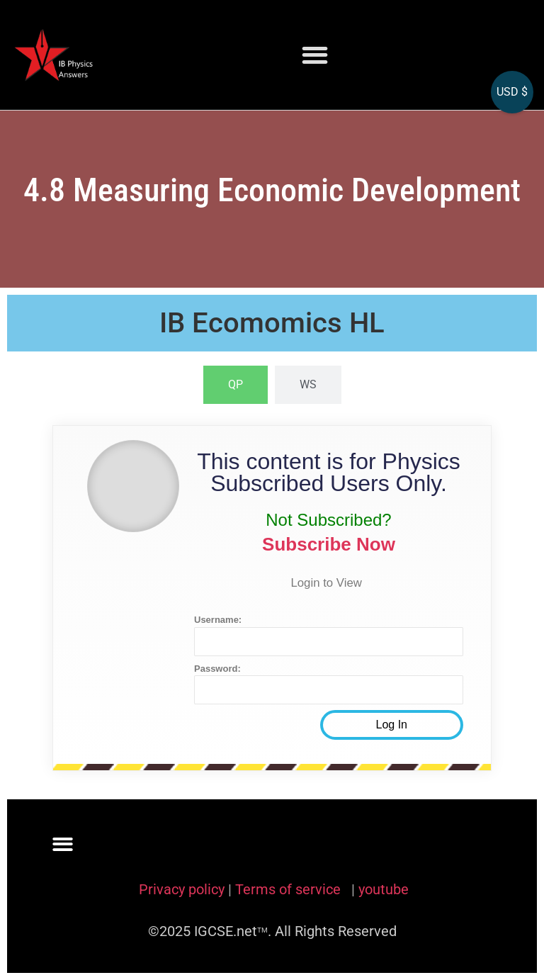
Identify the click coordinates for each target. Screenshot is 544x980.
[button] (315, 55)
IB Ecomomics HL (272, 323)
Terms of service (290, 889)
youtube (384, 889)
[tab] (236, 385)
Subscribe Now (329, 544)
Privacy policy (182, 889)
